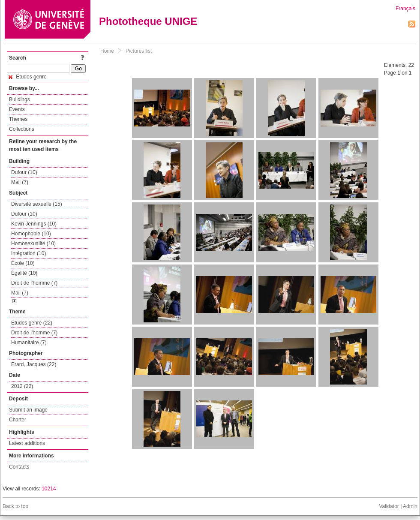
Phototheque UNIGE (148, 21)
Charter (18, 420)
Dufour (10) (24, 172)
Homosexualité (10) (33, 243)
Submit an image (28, 410)
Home (107, 51)
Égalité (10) (24, 273)
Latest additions (27, 443)
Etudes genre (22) (32, 323)
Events (17, 109)
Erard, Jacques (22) (34, 364)
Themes (18, 119)
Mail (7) (20, 182)
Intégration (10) (28, 253)
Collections (22, 129)
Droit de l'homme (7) (34, 283)
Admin (410, 506)
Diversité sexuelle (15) (37, 204)
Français (405, 9)
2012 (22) (22, 386)
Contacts (19, 467)
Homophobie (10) (31, 234)
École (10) (23, 263)
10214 (49, 489)
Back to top (15, 506)
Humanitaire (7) (29, 343)
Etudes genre (28, 77)
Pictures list (139, 51)
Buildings (19, 99)
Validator (389, 506)
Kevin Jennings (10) (34, 224)
